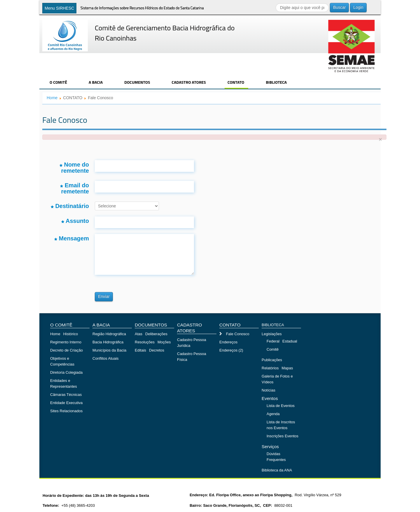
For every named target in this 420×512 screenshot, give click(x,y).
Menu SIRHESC (59, 8)
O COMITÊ (58, 82)
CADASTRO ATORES (189, 82)
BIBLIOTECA (276, 82)
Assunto (75, 221)
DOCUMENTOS (137, 82)
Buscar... (276, 3)
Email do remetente (75, 188)
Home (52, 98)
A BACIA (96, 82)
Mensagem (72, 238)
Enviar (104, 296)
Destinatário (70, 206)
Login (358, 7)
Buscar (339, 7)
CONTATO (236, 82)
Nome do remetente (74, 167)
